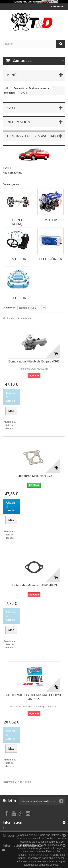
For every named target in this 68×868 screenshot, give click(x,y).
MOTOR (51, 220)
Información (18, 122)
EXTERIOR (18, 298)
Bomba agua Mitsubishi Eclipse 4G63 (34, 361)
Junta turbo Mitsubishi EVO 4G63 (34, 585)
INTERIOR (18, 259)
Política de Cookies (38, 855)
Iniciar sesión (57, 7)
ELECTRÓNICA (51, 259)
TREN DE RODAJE (18, 222)
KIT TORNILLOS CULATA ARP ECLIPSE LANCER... (34, 697)
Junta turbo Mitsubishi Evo (34, 476)
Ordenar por (10, 308)
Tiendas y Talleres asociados (33, 136)
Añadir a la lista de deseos (9, 425)
